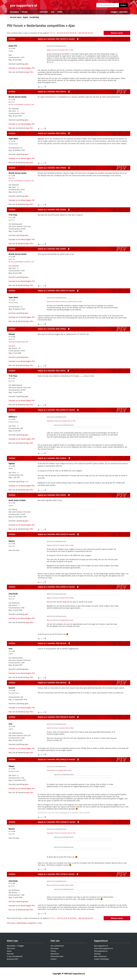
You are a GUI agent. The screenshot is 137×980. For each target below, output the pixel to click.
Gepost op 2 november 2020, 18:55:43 (52, 133)
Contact (54, 959)
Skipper (11, 766)
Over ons (55, 941)
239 (83, 33)
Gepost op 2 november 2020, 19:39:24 (52, 329)
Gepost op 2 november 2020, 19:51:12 (52, 371)
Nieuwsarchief (12, 959)
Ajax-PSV (29, 72)
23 (60, 33)
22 (58, 33)
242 (92, 33)
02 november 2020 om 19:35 (68, 421)
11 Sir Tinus (13, 215)
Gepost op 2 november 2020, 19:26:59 (52, 210)
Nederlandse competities (46, 26)
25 (64, 33)
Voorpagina (14, 12)
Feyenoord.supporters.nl (103, 949)
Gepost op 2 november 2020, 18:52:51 (52, 39)
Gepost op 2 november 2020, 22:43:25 (52, 534)
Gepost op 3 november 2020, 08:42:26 (52, 643)
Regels (26, 17)
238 (80, 33)
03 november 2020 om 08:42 (66, 728)
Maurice (12, 541)
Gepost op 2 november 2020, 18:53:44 (52, 92)
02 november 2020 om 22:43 (65, 620)
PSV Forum (15, 26)
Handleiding (34, 17)
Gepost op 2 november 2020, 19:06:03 (52, 168)
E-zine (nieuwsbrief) (15, 956)
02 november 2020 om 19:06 (74, 302)
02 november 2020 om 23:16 (68, 833)
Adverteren (55, 954)
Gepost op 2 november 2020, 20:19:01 (52, 410)
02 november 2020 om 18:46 (65, 50)
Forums (34, 12)
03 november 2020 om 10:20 (65, 885)
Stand (9, 951)
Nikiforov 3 (13, 417)
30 (75, 33)
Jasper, (42, 139)
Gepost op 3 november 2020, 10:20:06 (52, 822)
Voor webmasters (57, 946)
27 (69, 33)
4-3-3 (27, 482)
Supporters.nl (101, 941)
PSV (14, 49)
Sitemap (97, 954)
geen (27, 64)
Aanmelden (11, 946)
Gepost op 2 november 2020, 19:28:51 (52, 249)
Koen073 (12, 688)
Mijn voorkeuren (100, 956)
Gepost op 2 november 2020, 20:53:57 (52, 495)
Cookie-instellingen (102, 959)
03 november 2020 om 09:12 (64, 771)
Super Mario (13, 139)
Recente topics (16, 17)
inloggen (114, 12)
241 (89, 33)
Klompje (12, 334)
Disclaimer (55, 949)
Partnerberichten (57, 956)
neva (10, 649)
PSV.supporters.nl (101, 951)
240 (86, 33)
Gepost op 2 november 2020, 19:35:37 (52, 291)
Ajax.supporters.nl (101, 946)
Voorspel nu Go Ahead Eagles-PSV (22, 68)
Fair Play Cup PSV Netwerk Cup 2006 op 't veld (21, 105)
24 (62, 33)
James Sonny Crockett (17, 500)
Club (52, 12)
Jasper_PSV (13, 46)
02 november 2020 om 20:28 (65, 545)
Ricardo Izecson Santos (18, 97)
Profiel (60, 12)
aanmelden (123, 12)
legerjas (49, 50)
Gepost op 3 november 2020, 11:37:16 (52, 874)
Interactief (44, 12)
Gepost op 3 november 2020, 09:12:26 (52, 717)
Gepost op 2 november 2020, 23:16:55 (52, 587)
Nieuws (25, 12)
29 (73, 33)
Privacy (53, 951)
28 (71, 33)
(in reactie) (70, 39)
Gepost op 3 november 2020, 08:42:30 (52, 683)
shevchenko (13, 594)
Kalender (10, 954)
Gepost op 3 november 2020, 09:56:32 (52, 759)
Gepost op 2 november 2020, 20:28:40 (52, 458)
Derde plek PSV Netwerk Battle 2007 (18, 342)
